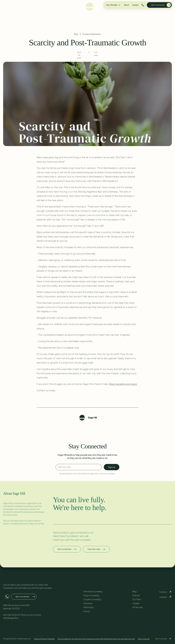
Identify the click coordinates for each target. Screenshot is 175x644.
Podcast (136, 595)
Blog (134, 591)
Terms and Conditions (108, 474)
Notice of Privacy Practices (44, 639)
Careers (135, 5)
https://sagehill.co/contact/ (123, 384)
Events (86, 611)
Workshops (88, 607)
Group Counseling (91, 595)
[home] (90, 6)
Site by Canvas (144, 639)
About (126, 5)
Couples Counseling (92, 599)
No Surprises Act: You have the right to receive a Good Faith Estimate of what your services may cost (96, 639)
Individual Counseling (93, 591)
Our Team (137, 599)
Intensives (88, 603)
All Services (138, 607)
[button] (113, 5)
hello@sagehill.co (11, 618)
